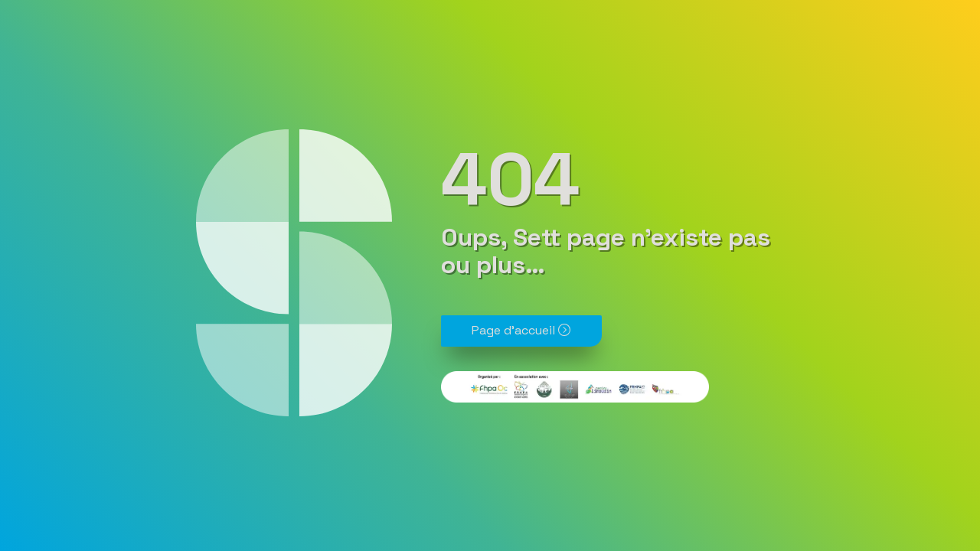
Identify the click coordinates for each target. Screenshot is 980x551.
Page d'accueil (521, 330)
